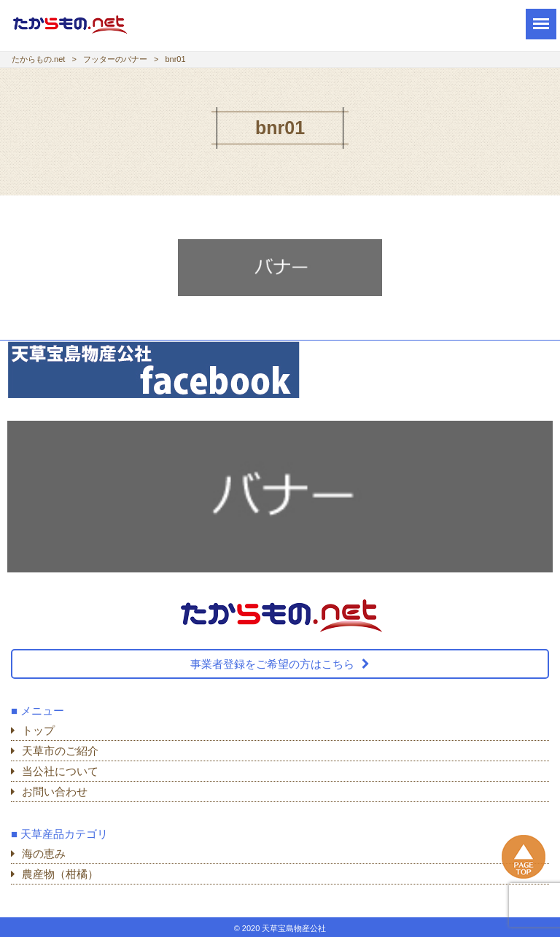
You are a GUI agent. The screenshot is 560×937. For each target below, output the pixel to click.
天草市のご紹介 (60, 751)
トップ (38, 730)
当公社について (60, 771)
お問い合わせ (55, 792)
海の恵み (44, 854)
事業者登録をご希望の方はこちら (272, 664)
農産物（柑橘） (60, 874)
